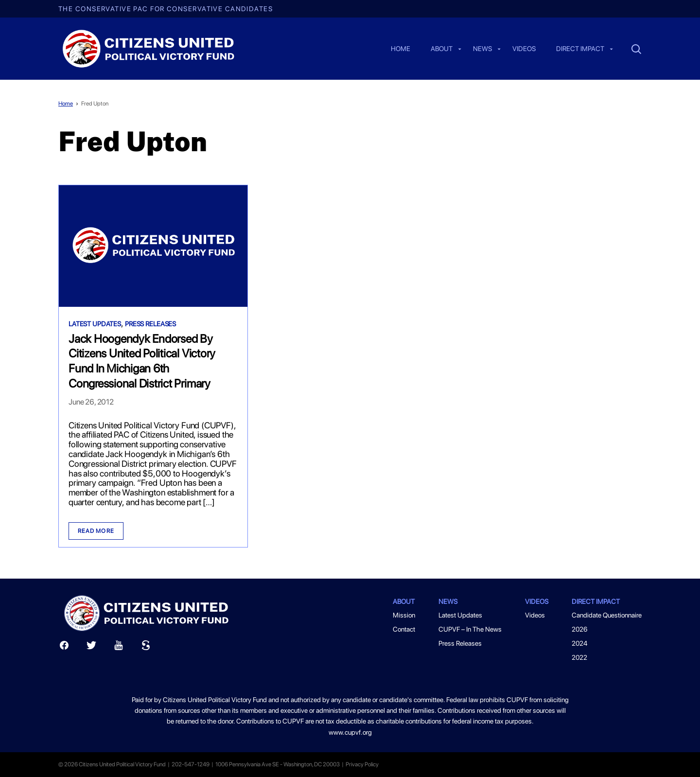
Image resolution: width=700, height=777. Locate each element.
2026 (579, 629)
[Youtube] (119, 647)
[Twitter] (91, 647)
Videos (524, 49)
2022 (579, 657)
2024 (579, 643)
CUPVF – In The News (470, 629)
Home (401, 49)
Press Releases (150, 324)
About (442, 49)
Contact (404, 629)
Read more (96, 531)
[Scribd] (146, 647)
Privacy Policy (362, 764)
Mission (404, 615)
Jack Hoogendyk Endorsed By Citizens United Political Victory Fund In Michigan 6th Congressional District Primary (142, 361)
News (482, 49)
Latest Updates (95, 324)
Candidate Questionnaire (607, 615)
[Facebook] (64, 647)
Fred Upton (95, 104)
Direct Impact (580, 49)
